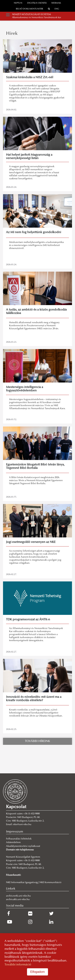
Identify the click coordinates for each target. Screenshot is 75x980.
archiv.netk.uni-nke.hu (18, 896)
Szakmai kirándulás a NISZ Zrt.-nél (30, 77)
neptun (18, 3)
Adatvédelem (13, 842)
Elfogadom (37, 972)
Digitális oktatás (37, 3)
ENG (57, 9)
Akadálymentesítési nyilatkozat (23, 846)
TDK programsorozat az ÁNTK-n (28, 620)
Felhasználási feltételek (19, 839)
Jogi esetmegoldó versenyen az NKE (31, 542)
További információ (18, 965)
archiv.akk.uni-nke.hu (18, 900)
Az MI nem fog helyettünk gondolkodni (34, 232)
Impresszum (15, 832)
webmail (56, 3)
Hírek (12, 34)
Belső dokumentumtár (29, 9)
